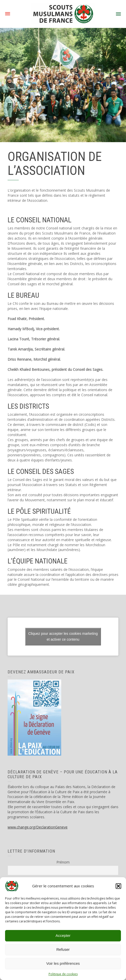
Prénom (63, 862)
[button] (118, 886)
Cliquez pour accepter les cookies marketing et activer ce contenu (63, 636)
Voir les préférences (63, 963)
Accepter (63, 935)
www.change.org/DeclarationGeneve (38, 827)
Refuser (63, 949)
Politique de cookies (63, 974)
